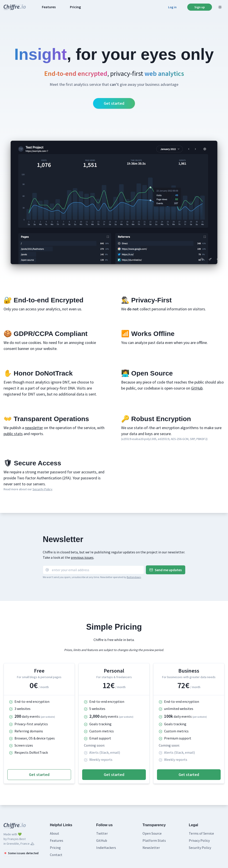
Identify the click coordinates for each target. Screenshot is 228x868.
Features (49, 7)
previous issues (82, 557)
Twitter (102, 833)
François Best (17, 839)
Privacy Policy (199, 840)
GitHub (197, 388)
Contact (56, 855)
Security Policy (42, 489)
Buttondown (134, 577)
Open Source (152, 833)
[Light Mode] (220, 7)
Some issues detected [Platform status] (21, 853)
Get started (114, 103)
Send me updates (166, 570)
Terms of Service (201, 833)
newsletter (34, 428)
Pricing (75, 7)
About (55, 833)
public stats (13, 434)
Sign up (200, 7)
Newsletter (151, 848)
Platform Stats (154, 840)
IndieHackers (106, 848)
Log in (172, 7)
